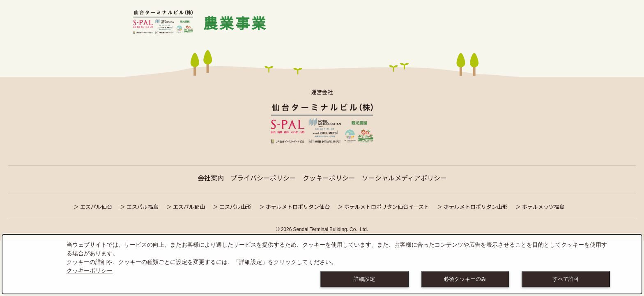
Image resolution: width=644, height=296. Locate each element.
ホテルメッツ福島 (543, 207)
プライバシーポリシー (263, 178)
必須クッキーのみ (465, 279)
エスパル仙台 (96, 207)
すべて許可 (566, 279)
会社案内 (211, 178)
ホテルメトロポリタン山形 (476, 207)
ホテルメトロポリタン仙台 (298, 207)
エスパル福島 (143, 207)
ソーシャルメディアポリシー (404, 178)
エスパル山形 (235, 207)
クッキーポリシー (329, 178)
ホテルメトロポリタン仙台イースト (387, 207)
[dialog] (322, 264)
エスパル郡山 (189, 207)
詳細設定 (364, 279)
